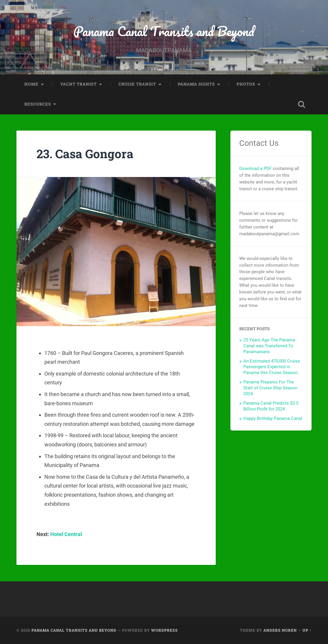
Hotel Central (66, 534)
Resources (38, 104)
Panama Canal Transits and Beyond (164, 31)
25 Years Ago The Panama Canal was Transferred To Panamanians (269, 346)
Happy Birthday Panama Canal (273, 418)
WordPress (164, 630)
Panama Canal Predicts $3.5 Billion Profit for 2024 (271, 406)
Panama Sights (196, 84)
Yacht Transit (78, 84)
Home (31, 84)
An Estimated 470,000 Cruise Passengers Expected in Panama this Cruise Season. (272, 367)
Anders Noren (280, 630)
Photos (246, 84)
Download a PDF (255, 168)
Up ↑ (307, 630)
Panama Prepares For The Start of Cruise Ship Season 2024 (270, 388)
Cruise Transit (137, 84)
